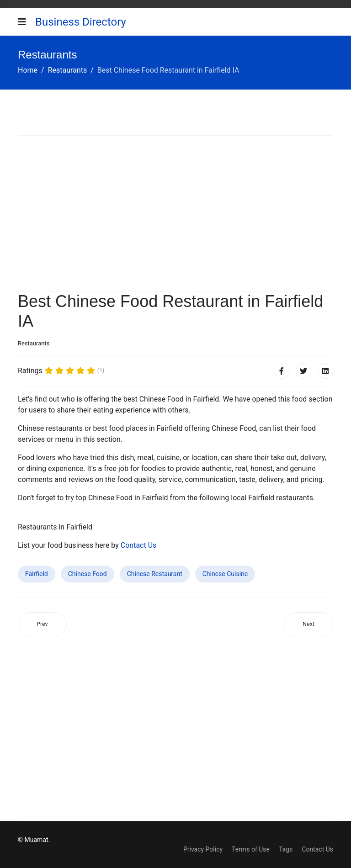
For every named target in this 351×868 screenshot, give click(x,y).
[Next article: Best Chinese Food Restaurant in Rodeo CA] (308, 624)
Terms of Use (251, 849)
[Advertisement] (175, 213)
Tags (286, 849)
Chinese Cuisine (225, 574)
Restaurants (34, 343)
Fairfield (37, 574)
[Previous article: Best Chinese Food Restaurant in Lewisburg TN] (42, 624)
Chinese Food (88, 574)
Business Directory (81, 22)
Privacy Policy (203, 849)
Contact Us (139, 545)
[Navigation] (22, 22)
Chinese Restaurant (155, 574)
